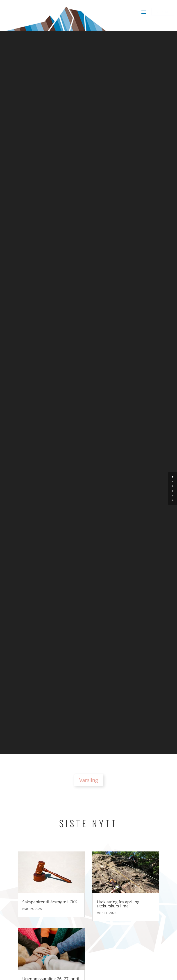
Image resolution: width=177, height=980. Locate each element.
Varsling (88, 780)
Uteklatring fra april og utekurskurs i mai (118, 904)
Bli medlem (163, 12)
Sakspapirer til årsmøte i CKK (50, 902)
